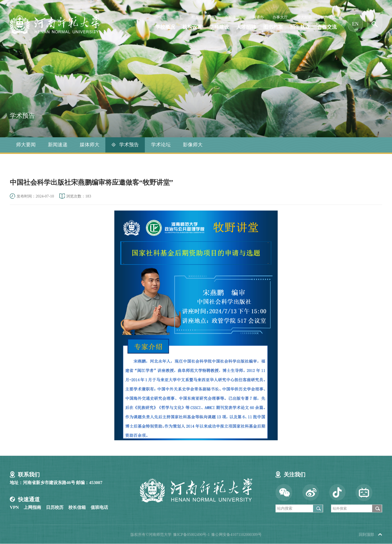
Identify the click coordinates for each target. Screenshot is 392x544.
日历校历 (55, 507)
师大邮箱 (304, 17)
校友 (195, 17)
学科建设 (219, 27)
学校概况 (165, 27)
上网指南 (32, 507)
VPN (14, 507)
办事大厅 (280, 17)
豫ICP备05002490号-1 (191, 534)
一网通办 (256, 17)
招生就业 (300, 27)
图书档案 (273, 27)
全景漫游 (232, 17)
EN (355, 24)
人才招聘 (246, 27)
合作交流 (327, 27)
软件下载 (328, 17)
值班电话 (99, 507)
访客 (212, 17)
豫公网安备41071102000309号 (236, 534)
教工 (179, 17)
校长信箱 (77, 507)
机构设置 (192, 27)
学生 (162, 17)
